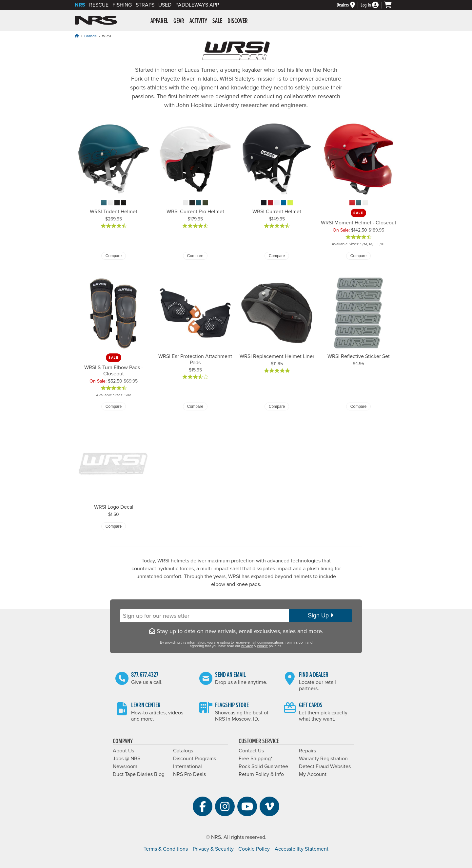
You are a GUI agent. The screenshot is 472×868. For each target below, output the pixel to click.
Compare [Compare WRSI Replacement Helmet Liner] (277, 406)
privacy (247, 646)
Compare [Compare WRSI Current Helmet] (277, 256)
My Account (313, 774)
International (187, 766)
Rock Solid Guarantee (263, 766)
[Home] (77, 36)
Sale (217, 21)
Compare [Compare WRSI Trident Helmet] (114, 256)
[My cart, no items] (391, 5)
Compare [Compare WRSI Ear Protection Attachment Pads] (195, 406)
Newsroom (125, 766)
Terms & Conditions (166, 849)
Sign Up (321, 615)
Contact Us (251, 751)
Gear (179, 21)
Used (165, 5)
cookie (262, 646)
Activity (198, 21)
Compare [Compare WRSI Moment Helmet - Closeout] (358, 256)
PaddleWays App (197, 5)
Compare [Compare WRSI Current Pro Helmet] (195, 256)
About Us (123, 751)
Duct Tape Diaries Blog (139, 774)
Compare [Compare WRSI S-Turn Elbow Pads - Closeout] (114, 406)
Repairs (307, 751)
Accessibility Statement (302, 849)
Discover (238, 21)
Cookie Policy (254, 849)
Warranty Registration (323, 759)
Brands (90, 36)
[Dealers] (349, 5)
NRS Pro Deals (189, 774)
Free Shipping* (256, 759)
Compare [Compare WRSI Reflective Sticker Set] (358, 406)
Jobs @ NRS (127, 759)
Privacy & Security (213, 849)
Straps (145, 5)
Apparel (159, 21)
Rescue (99, 5)
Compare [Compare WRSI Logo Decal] (114, 526)
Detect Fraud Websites (325, 766)
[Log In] (372, 5)
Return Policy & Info (261, 774)
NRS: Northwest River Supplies (96, 20)
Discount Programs (195, 759)
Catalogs (183, 751)
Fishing (122, 5)
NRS (80, 5)
